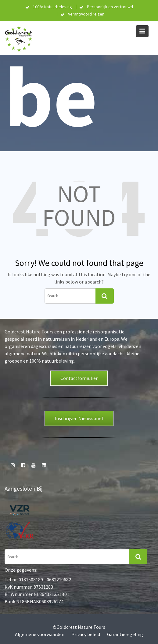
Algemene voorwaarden (40, 634)
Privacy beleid (86, 634)
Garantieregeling (125, 634)
